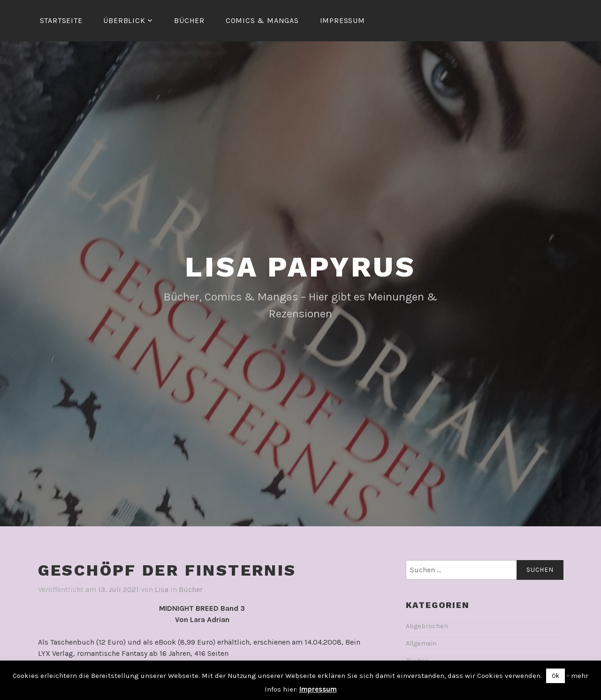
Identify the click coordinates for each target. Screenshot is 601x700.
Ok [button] (555, 676)
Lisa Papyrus (300, 267)
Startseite (61, 20)
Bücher (189, 20)
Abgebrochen (427, 626)
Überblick (124, 20)
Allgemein (421, 643)
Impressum (342, 20)
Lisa (162, 589)
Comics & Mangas (262, 20)
